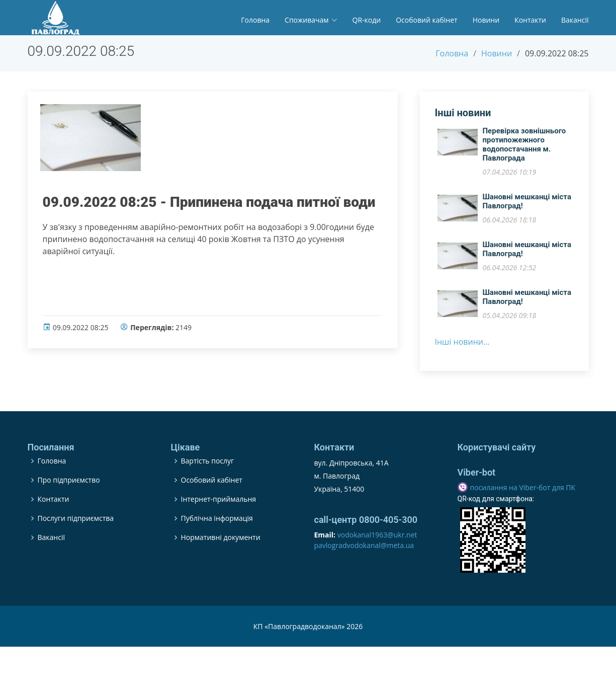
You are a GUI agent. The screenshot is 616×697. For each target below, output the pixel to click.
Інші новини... (462, 347)
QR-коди (367, 20)
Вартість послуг (208, 486)
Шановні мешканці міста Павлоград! (527, 207)
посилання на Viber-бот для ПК (523, 513)
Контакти (530, 20)
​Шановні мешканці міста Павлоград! (527, 255)
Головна (255, 20)
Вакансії (575, 20)
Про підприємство (69, 505)
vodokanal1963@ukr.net (377, 560)
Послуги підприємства (76, 544)
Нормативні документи (221, 563)
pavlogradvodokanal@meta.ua (364, 570)
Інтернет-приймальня (219, 524)
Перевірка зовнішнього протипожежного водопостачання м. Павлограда (524, 150)
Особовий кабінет (426, 20)
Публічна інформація (217, 544)
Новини (486, 20)
